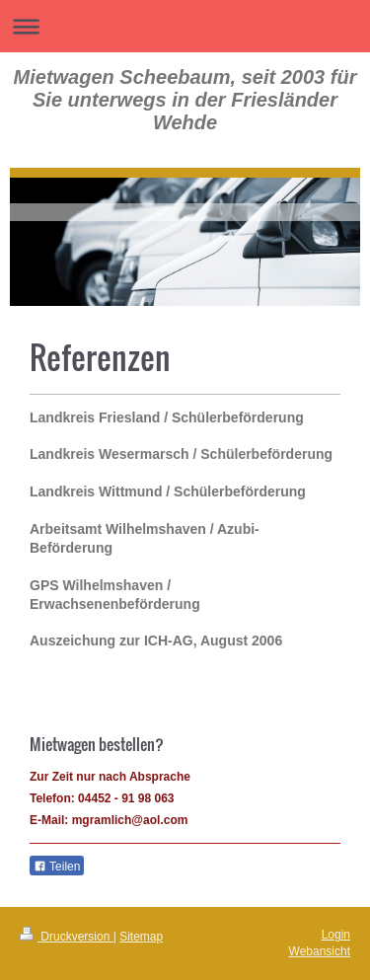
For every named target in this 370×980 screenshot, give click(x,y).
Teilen (57, 867)
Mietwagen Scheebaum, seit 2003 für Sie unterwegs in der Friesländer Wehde (185, 100)
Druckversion (67, 937)
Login (336, 935)
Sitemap (141, 937)
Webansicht (320, 951)
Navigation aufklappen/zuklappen (185, 26)
